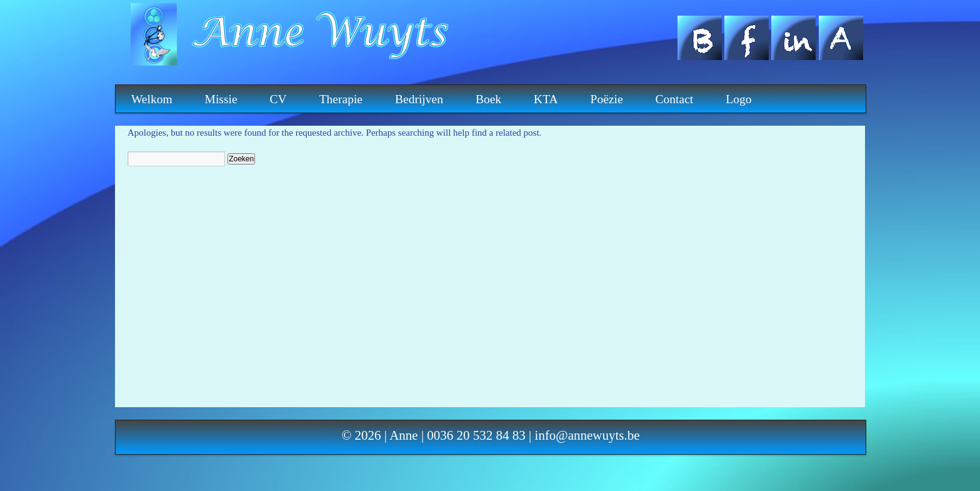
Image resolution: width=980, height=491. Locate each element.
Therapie (341, 99)
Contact (675, 99)
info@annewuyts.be (587, 435)
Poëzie (607, 99)
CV (278, 99)
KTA (546, 99)
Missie (221, 99)
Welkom (152, 99)
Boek (488, 99)
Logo (738, 99)
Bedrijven (419, 99)
